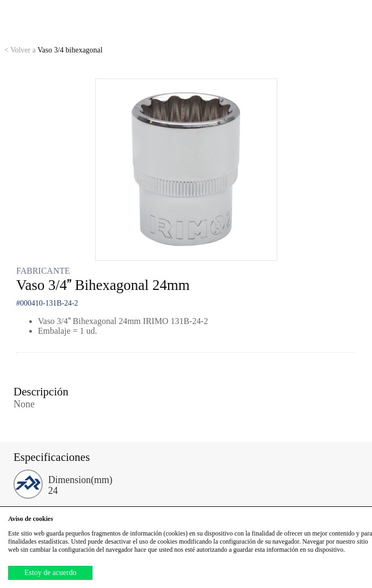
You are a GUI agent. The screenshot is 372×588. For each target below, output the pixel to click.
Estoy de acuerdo (50, 573)
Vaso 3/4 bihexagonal (54, 50)
